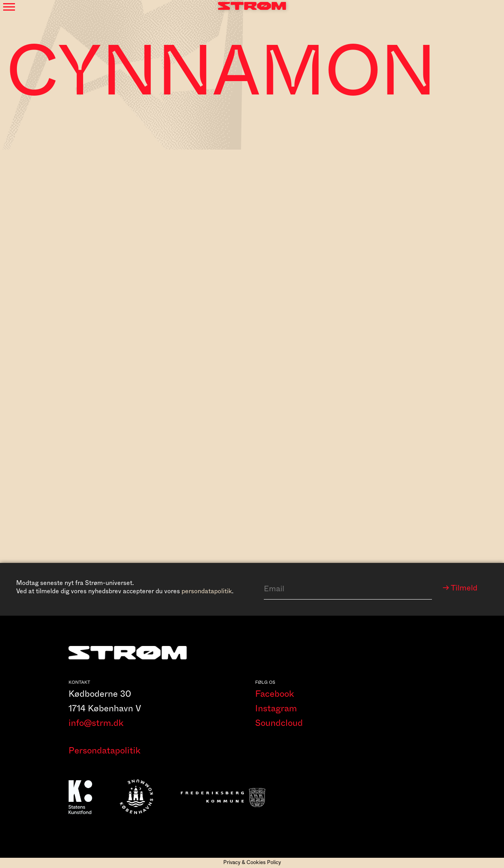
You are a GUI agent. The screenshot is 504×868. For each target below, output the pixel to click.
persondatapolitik (207, 591)
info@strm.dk (96, 723)
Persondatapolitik (105, 751)
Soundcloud (279, 723)
